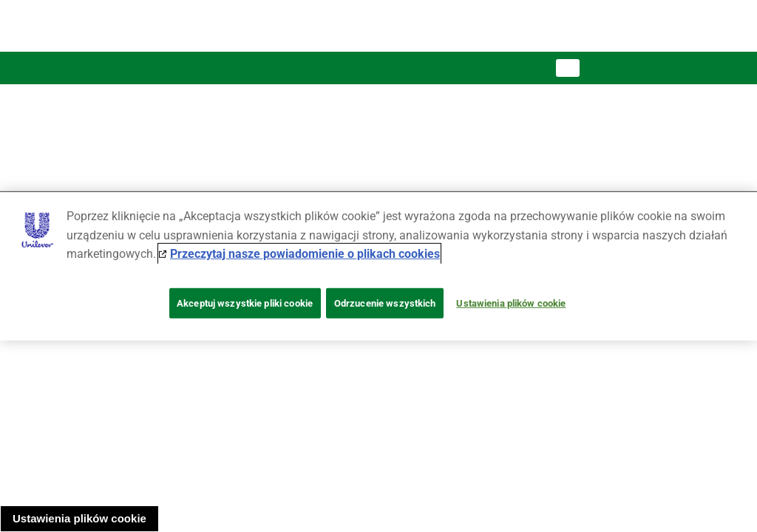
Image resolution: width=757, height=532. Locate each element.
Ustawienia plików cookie (79, 518)
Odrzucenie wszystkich (385, 303)
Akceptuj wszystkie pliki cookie (245, 303)
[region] (378, 266)
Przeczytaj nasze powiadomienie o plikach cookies (305, 254)
